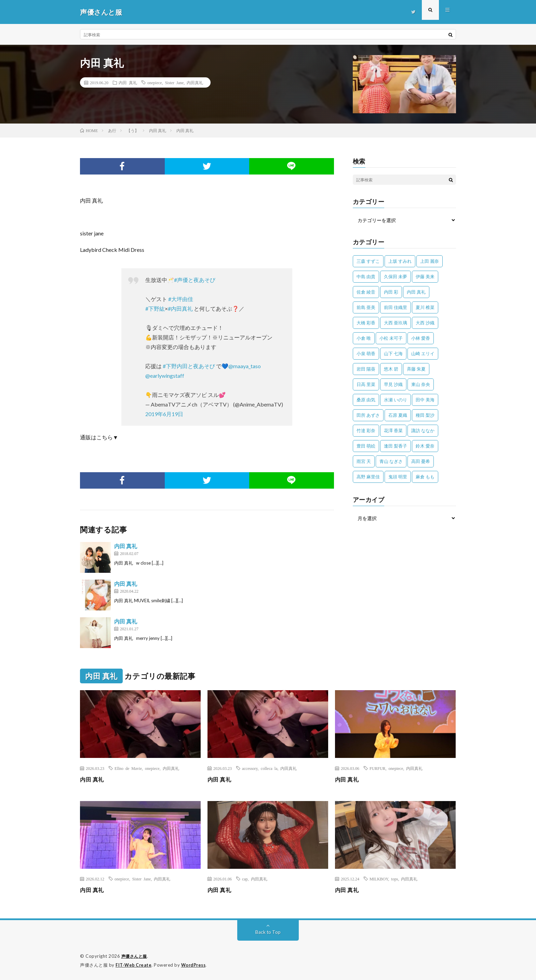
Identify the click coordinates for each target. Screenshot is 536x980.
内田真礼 (195, 82)
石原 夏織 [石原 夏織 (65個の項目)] (398, 415)
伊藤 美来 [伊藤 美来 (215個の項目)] (425, 276)
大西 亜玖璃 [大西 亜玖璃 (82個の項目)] (396, 323)
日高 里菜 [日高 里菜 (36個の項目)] (366, 384)
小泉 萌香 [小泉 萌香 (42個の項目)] (366, 353)
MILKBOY (379, 879)
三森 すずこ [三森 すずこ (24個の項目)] (368, 261)
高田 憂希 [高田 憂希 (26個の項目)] (421, 461)
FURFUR (378, 768)
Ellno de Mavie (128, 768)
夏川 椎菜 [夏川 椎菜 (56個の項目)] (425, 307)
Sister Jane (175, 82)
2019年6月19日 (164, 414)
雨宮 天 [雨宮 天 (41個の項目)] (364, 461)
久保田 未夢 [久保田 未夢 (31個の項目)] (396, 276)
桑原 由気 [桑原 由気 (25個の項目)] (366, 400)
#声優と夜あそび (195, 280)
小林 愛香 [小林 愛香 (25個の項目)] (421, 338)
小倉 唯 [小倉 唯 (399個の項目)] (364, 338)
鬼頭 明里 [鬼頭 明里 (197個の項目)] (398, 477)
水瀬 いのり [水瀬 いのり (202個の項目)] (396, 400)
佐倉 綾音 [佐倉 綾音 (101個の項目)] (366, 292)
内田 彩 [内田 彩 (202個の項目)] (391, 292)
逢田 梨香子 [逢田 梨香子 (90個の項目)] (396, 446)
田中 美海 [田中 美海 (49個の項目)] (425, 400)
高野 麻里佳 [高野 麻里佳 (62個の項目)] (368, 477)
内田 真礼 (128, 82)
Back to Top (268, 932)
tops (394, 879)
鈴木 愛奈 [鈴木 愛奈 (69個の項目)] (425, 446)
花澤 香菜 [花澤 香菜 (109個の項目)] (393, 430)
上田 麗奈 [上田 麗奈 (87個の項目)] (430, 261)
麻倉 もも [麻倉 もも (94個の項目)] (425, 477)
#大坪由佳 (181, 299)
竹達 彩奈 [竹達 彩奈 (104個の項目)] (366, 430)
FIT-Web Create (134, 965)
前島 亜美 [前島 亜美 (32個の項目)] (366, 307)
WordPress (195, 965)
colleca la (269, 768)
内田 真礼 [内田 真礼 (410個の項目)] (416, 292)
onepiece (155, 82)
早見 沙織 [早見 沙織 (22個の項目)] (393, 384)
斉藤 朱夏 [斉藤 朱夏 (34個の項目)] (416, 369)
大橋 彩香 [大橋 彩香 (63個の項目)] (366, 323)
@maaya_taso (245, 366)
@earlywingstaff (165, 376)
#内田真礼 (180, 308)
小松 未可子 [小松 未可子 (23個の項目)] (391, 338)
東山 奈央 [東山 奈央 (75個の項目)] (421, 384)
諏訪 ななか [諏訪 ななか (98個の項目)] (423, 430)
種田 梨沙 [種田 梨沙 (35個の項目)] (425, 415)
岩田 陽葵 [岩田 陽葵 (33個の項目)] (366, 369)
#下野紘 (155, 308)
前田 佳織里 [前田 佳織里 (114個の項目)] (396, 307)
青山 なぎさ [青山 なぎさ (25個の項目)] (391, 461)
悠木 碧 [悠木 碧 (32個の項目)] (391, 369)
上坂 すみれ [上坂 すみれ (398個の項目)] (400, 261)
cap (245, 879)
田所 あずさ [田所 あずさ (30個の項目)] (368, 415)
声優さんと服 (135, 956)
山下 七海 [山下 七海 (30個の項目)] (393, 353)
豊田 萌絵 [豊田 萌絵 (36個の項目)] (366, 446)
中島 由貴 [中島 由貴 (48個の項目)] (366, 276)
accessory (250, 768)
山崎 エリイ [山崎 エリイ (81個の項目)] (423, 353)
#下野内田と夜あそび (189, 366)
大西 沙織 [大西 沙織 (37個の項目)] (425, 323)
